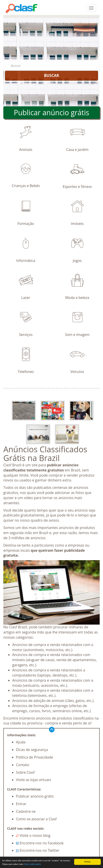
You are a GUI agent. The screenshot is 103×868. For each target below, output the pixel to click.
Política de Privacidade (35, 757)
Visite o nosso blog (33, 835)
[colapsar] (91, 8)
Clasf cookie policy (32, 864)
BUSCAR (51, 75)
